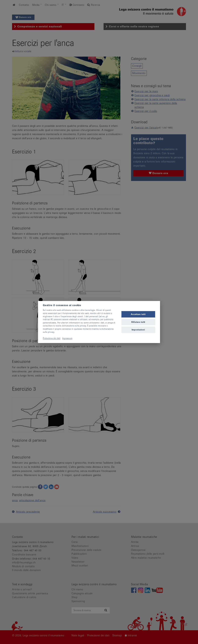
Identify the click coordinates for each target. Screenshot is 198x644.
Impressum (67, 338)
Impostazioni (138, 330)
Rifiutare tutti (138, 322)
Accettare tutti (138, 314)
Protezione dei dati (52, 338)
